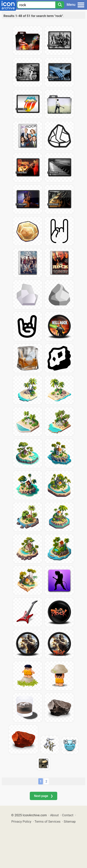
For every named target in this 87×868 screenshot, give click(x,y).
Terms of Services (48, 821)
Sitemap (70, 821)
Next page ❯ (43, 796)
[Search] (60, 5)
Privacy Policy (21, 821)
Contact (68, 815)
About (54, 815)
